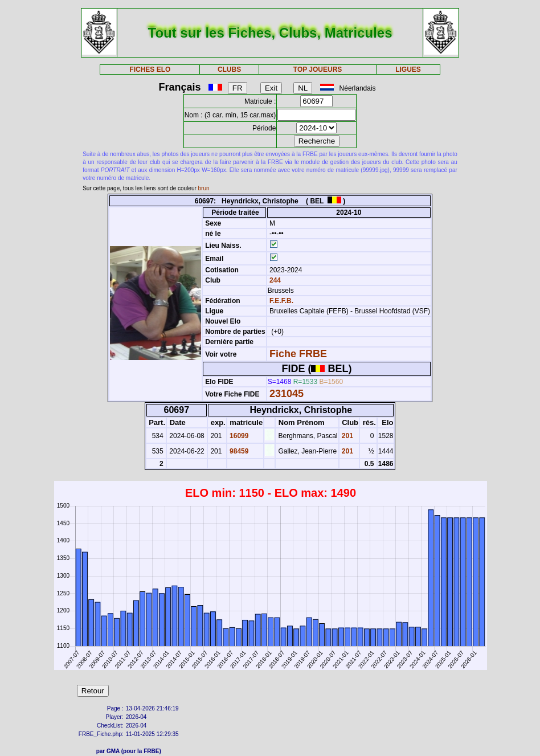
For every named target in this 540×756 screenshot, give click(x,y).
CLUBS (229, 70)
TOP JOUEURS (318, 70)
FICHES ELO (150, 70)
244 (274, 280)
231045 (287, 394)
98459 (238, 451)
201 (347, 436)
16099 (238, 436)
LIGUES (408, 70)
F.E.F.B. (281, 301)
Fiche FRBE (298, 354)
